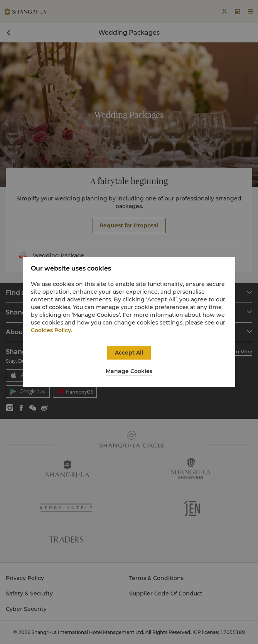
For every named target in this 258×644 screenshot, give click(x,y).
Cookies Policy (51, 330)
